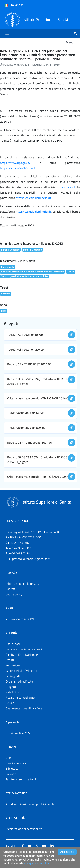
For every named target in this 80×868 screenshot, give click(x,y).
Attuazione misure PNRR (22, 619)
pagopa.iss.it (68, 187)
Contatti (11, 589)
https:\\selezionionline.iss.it (18, 168)
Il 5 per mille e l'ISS (18, 733)
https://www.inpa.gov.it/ (20, 163)
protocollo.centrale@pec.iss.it (31, 559)
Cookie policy (14, 594)
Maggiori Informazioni (37, 864)
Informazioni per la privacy (23, 584)
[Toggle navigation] (7, 34)
